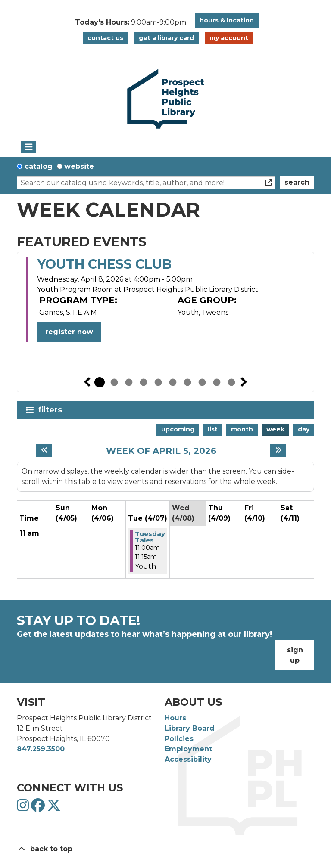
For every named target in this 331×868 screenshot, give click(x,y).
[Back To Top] (165, 849)
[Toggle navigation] (29, 147)
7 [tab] (187, 382)
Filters (52, 410)
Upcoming (178, 429)
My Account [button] (229, 38)
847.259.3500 (41, 749)
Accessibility (188, 759)
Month (242, 429)
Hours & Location (227, 20)
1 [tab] (100, 382)
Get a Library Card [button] (166, 38)
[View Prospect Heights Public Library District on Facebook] (39, 808)
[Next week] (278, 451)
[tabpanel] (165, 299)
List (213, 429)
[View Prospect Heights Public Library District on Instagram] (24, 808)
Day (304, 429)
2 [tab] (114, 382)
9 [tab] (217, 382)
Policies (179, 739)
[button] (131, 22)
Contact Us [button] (105, 38)
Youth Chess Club (104, 264)
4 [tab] (144, 382)
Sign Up (295, 655)
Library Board (190, 728)
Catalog (39, 166)
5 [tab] (158, 382)
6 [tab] (173, 382)
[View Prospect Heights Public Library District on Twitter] (54, 808)
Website (79, 166)
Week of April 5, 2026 (161, 451)
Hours (175, 718)
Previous (87, 382)
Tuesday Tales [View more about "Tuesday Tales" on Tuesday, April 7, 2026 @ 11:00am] (150, 537)
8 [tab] (202, 382)
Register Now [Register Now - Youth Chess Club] (69, 332)
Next (244, 382)
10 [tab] (231, 382)
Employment (188, 749)
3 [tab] (129, 382)
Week (275, 429)
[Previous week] (44, 451)
